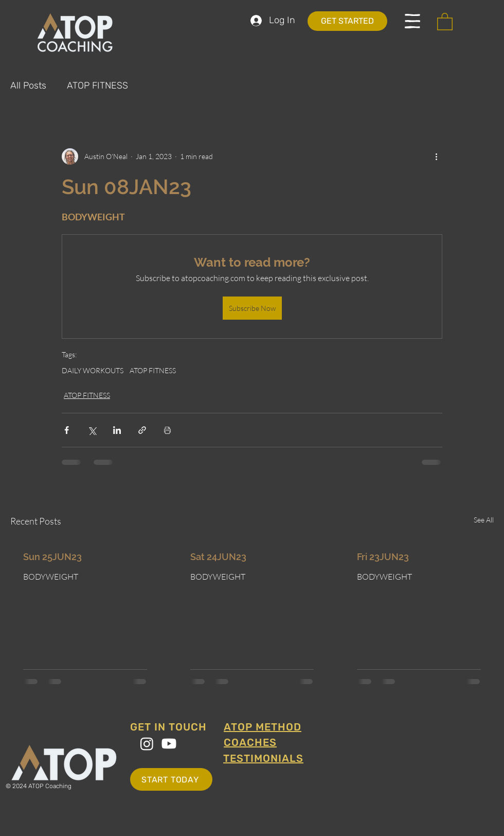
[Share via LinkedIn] (117, 430)
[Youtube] (169, 744)
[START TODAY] (171, 779)
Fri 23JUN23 (383, 557)
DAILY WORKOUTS (93, 370)
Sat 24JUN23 (218, 557)
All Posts (28, 85)
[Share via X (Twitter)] (92, 430)
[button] (412, 21)
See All (484, 520)
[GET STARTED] (347, 21)
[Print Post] (167, 430)
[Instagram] (147, 744)
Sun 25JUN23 (52, 557)
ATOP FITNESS (97, 85)
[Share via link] (142, 430)
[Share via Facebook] (67, 430)
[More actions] (436, 156)
